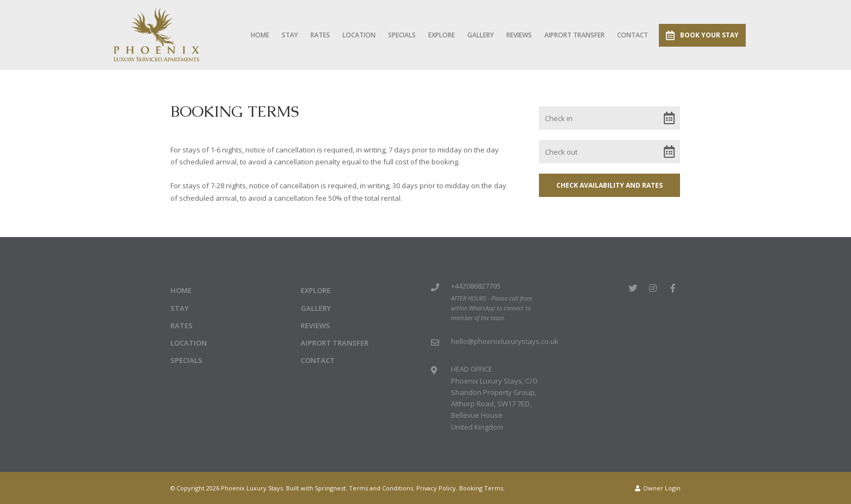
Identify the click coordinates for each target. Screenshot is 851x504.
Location (359, 35)
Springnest (330, 488)
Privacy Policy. (437, 488)
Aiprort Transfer (574, 35)
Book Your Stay (702, 35)
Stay (290, 35)
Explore (442, 35)
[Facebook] (673, 288)
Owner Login (658, 488)
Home (260, 35)
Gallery (481, 35)
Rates (320, 35)
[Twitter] (633, 288)
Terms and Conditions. (382, 488)
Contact (633, 35)
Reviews (519, 35)
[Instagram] (653, 288)
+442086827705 (476, 286)
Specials (402, 35)
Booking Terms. (482, 488)
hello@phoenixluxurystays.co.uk (505, 341)
